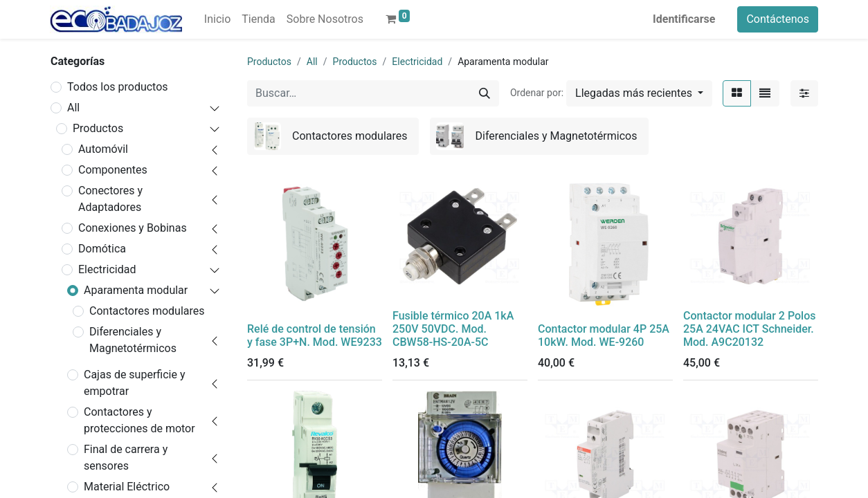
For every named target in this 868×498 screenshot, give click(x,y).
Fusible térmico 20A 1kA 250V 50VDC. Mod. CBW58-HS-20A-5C (453, 329)
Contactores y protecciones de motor (139, 420)
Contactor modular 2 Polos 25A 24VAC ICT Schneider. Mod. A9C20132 (750, 329)
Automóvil (103, 149)
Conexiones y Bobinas (133, 228)
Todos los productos (118, 87)
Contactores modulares (147, 311)
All (73, 108)
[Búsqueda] (485, 93)
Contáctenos (778, 19)
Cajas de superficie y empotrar (134, 383)
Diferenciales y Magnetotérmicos (133, 340)
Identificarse (684, 19)
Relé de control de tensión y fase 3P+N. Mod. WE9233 (315, 335)
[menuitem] (217, 19)
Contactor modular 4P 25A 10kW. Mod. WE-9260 (604, 335)
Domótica (102, 249)
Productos (98, 128)
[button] (639, 93)
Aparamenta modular (136, 290)
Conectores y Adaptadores (110, 199)
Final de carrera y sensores (126, 458)
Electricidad (107, 269)
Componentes (113, 170)
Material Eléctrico (127, 487)
